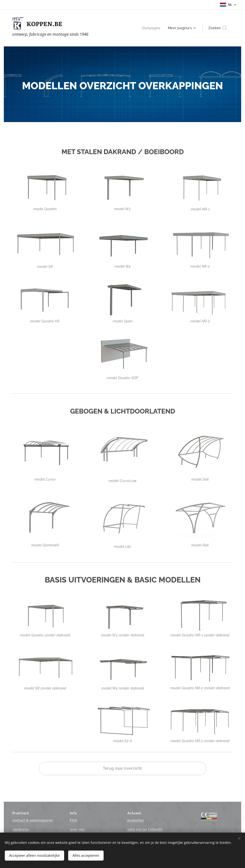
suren (33, 820)
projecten (136, 820)
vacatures (20, 829)
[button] (218, 28)
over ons (77, 829)
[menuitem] (151, 28)
